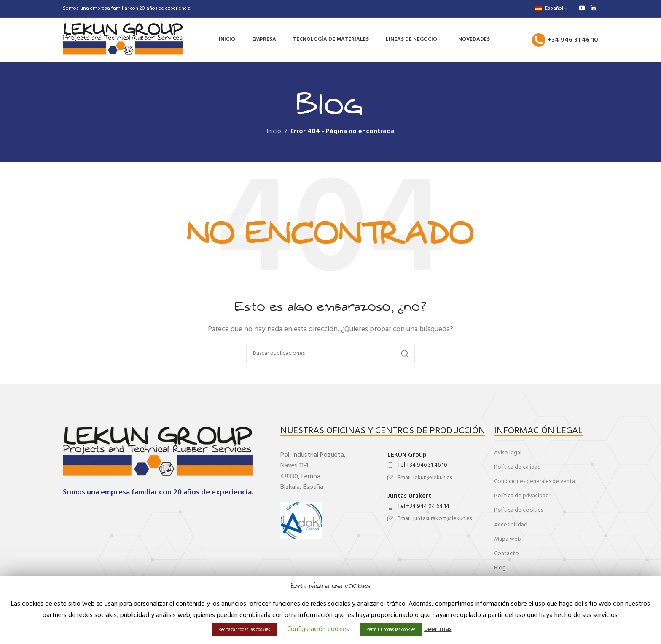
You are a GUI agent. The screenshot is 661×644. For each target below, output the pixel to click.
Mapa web (508, 539)
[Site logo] (123, 40)
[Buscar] (330, 354)
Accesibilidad (511, 525)
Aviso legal (508, 453)
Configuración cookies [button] (318, 629)
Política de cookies (519, 510)
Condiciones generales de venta (535, 482)
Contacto (506, 554)
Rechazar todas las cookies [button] (244, 630)
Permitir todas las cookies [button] (391, 630)
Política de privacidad (521, 496)
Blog (500, 568)
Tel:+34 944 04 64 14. (424, 506)
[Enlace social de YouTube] (582, 9)
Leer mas (438, 629)
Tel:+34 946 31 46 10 (422, 465)
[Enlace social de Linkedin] (593, 9)
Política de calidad (517, 467)
